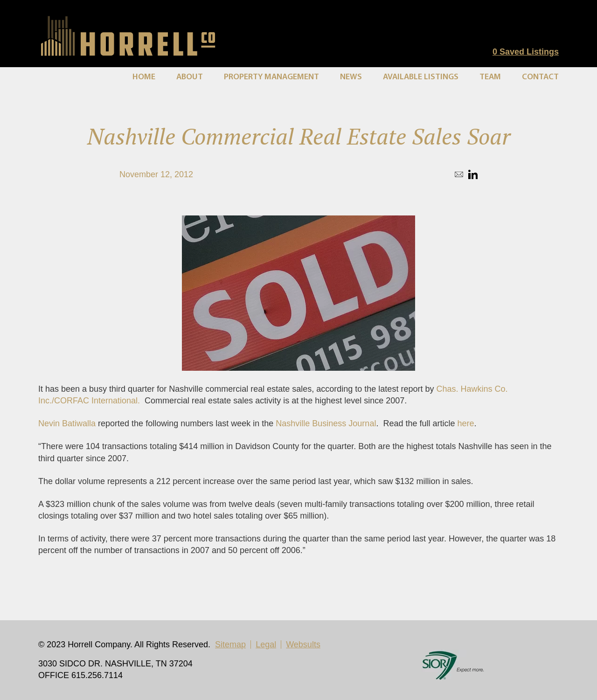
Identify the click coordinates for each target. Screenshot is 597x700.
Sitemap (230, 645)
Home (144, 77)
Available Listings (421, 77)
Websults (303, 645)
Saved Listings (526, 52)
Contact (540, 77)
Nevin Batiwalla (67, 423)
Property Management (271, 77)
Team (490, 77)
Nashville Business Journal (326, 423)
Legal (266, 645)
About (190, 77)
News (351, 77)
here (465, 423)
